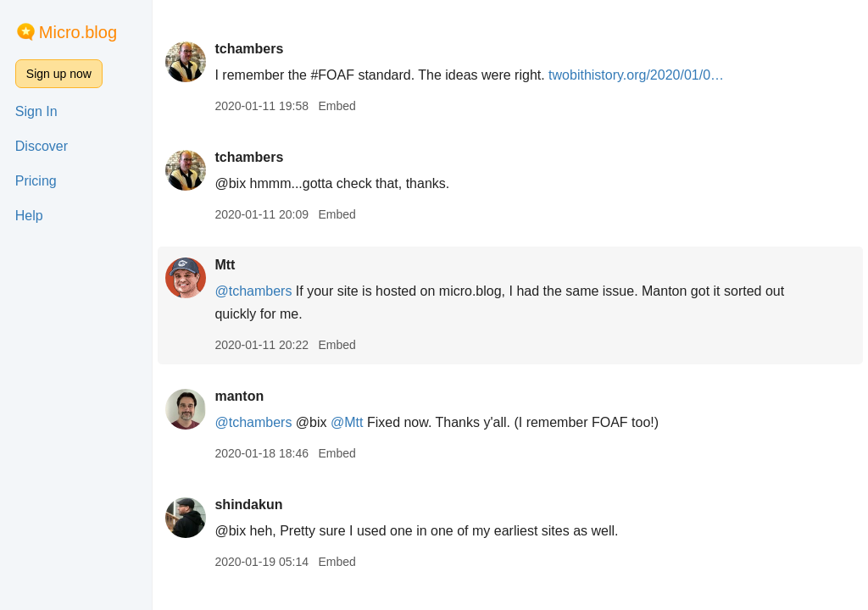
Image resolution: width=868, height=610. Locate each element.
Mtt (225, 265)
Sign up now (59, 74)
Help (29, 216)
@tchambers (253, 291)
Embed (337, 106)
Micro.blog (78, 32)
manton (239, 396)
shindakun (248, 505)
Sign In (36, 111)
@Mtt (347, 422)
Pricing (36, 181)
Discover (42, 146)
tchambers (249, 49)
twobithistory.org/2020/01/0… (636, 75)
